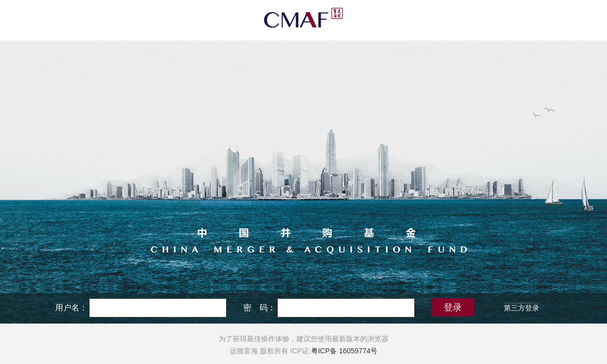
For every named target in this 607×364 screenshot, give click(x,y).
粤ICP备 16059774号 (344, 351)
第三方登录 (522, 308)
